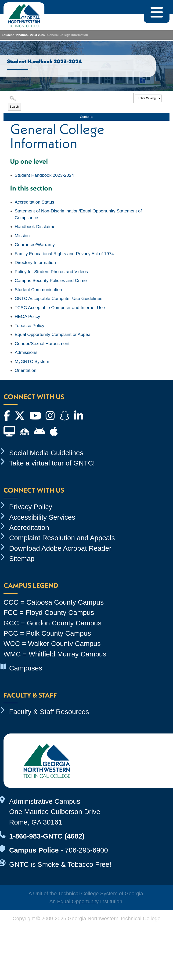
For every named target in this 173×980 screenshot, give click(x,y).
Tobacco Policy (30, 326)
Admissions (26, 352)
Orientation (26, 370)
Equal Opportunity (78, 901)
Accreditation (29, 527)
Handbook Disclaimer (36, 227)
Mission (22, 236)
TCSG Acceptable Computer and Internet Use (60, 308)
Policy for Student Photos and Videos (51, 272)
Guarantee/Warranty (35, 245)
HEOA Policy (27, 316)
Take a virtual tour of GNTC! (52, 463)
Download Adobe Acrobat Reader (60, 548)
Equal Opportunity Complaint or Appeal (53, 334)
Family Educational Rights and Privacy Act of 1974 (64, 254)
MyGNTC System (32, 361)
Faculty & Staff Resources (49, 712)
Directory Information (35, 263)
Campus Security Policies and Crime (51, 280)
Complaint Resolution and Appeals (62, 538)
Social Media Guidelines (46, 453)
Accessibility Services (42, 517)
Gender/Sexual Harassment (42, 344)
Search (14, 107)
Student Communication (38, 290)
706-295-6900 (86, 850)
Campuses (26, 668)
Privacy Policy (31, 507)
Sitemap (22, 559)
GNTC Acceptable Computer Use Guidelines (59, 298)
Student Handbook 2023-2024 (23, 35)
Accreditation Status (34, 202)
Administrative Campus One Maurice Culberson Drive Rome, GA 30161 (55, 812)
